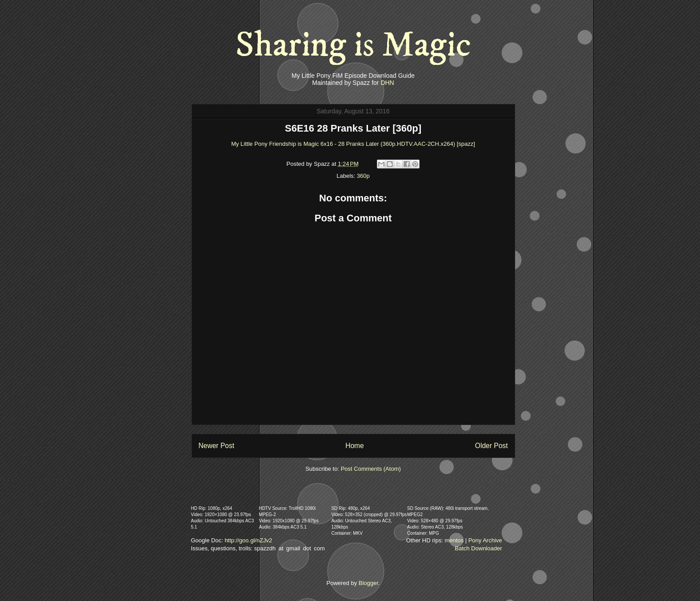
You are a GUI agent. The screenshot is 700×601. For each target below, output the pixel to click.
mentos (454, 540)
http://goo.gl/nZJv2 (248, 540)
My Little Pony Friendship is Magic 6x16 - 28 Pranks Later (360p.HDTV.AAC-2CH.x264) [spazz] (353, 144)
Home (355, 446)
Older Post (492, 446)
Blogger (368, 583)
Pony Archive (485, 540)
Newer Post (217, 446)
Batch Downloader (478, 548)
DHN (387, 83)
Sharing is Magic (353, 45)
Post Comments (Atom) (371, 469)
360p (363, 176)
